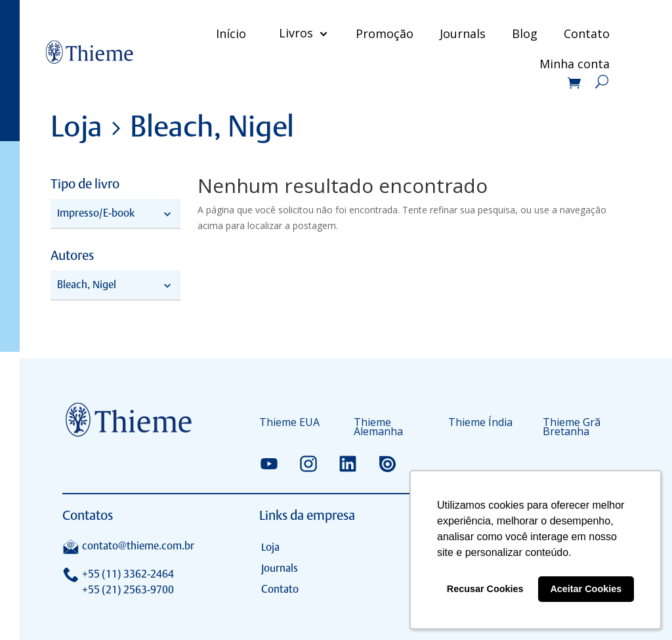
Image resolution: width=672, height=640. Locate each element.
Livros (294, 33)
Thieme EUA (289, 423)
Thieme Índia (480, 423)
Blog (523, 33)
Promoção (383, 33)
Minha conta (573, 65)
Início (229, 33)
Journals (461, 33)
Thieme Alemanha (378, 428)
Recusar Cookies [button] (485, 589)
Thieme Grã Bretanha (572, 428)
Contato (585, 33)
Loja (270, 547)
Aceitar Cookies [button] (586, 589)
